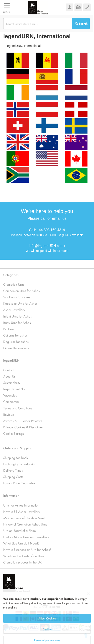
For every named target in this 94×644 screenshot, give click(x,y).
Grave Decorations (16, 348)
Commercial (11, 401)
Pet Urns (9, 329)
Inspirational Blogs (15, 389)
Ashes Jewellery (14, 310)
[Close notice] (88, 612)
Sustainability (12, 382)
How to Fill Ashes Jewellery (22, 511)
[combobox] (38, 24)
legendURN (11, 360)
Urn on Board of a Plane (20, 530)
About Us (9, 376)
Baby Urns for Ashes (17, 322)
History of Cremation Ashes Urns (25, 524)
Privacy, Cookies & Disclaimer (23, 427)
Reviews (9, 414)
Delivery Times (13, 470)
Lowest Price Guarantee (19, 483)
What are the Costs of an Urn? (24, 556)
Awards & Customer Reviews (23, 421)
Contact (8, 370)
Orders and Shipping (18, 448)
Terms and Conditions (18, 408)
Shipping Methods (16, 458)
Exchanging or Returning (20, 464)
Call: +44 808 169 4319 (47, 230)
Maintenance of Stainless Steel (24, 518)
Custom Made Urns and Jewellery (26, 537)
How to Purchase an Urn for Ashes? (27, 549)
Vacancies (10, 395)
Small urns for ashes (17, 297)
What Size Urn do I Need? (21, 543)
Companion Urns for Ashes (21, 291)
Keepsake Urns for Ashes (20, 303)
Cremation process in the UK (22, 562)
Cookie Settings (14, 433)
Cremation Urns (14, 284)
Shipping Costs (13, 477)
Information (11, 495)
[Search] (81, 24)
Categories (11, 275)
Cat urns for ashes (15, 335)
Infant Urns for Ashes (17, 316)
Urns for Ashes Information (21, 505)
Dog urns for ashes (16, 341)
